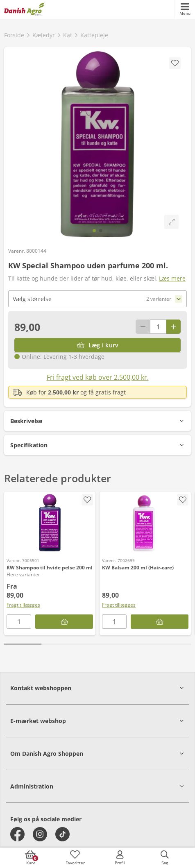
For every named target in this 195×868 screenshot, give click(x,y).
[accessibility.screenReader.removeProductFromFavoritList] (87, 500)
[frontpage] (24, 9)
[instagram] (40, 834)
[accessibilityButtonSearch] (165, 858)
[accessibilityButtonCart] (30, 858)
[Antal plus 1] (173, 327)
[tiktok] (62, 834)
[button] (97, 421)
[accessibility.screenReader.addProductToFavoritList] (183, 500)
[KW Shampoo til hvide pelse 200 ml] (50, 523)
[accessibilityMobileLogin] (120, 858)
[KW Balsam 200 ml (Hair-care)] (145, 523)
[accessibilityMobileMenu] (185, 9)
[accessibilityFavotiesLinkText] (75, 858)
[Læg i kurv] (97, 345)
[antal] (158, 327)
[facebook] (17, 834)
